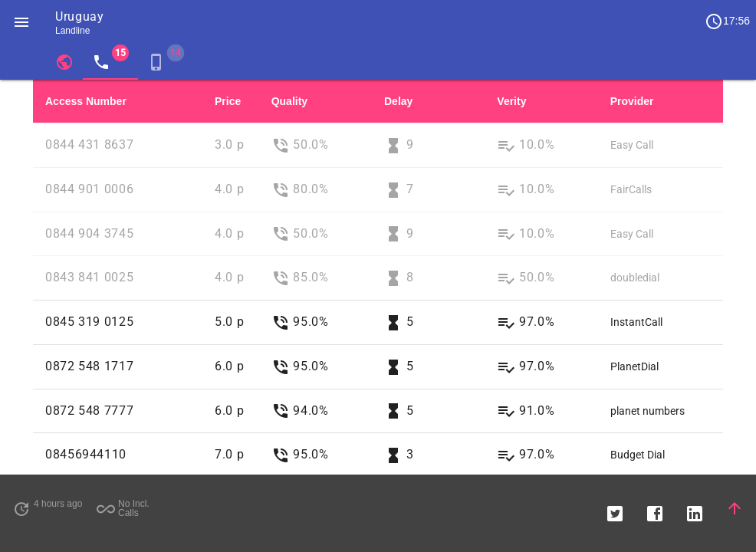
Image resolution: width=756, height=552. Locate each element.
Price (228, 101)
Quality (289, 101)
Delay (398, 101)
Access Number (86, 101)
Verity (511, 101)
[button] (21, 21)
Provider (632, 101)
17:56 (727, 21)
